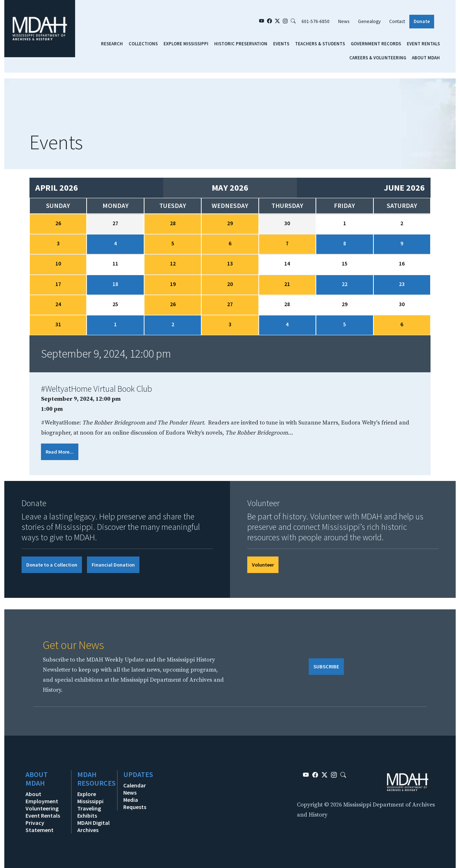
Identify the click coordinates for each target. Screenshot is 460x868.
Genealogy (369, 21)
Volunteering (42, 808)
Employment (42, 801)
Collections (143, 44)
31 (58, 324)
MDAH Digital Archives (93, 826)
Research (112, 44)
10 (58, 263)
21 (287, 284)
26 (58, 223)
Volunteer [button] (263, 565)
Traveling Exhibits (89, 812)
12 (173, 263)
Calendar (135, 785)
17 (58, 284)
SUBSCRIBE (326, 667)
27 (230, 304)
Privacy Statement (40, 826)
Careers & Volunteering (378, 58)
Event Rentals (423, 44)
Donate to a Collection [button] (52, 565)
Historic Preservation (241, 44)
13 (230, 263)
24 (58, 304)
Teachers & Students (320, 44)
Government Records (376, 44)
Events (281, 44)
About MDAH (426, 58)
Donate (422, 21)
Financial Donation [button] (113, 565)
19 (173, 284)
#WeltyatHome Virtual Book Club (96, 389)
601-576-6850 (316, 21)
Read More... (60, 452)
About (33, 794)
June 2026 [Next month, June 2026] (404, 188)
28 (173, 223)
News (344, 21)
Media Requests (135, 803)
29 (230, 223)
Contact (397, 21)
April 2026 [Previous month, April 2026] (57, 188)
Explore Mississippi (186, 44)
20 (230, 284)
